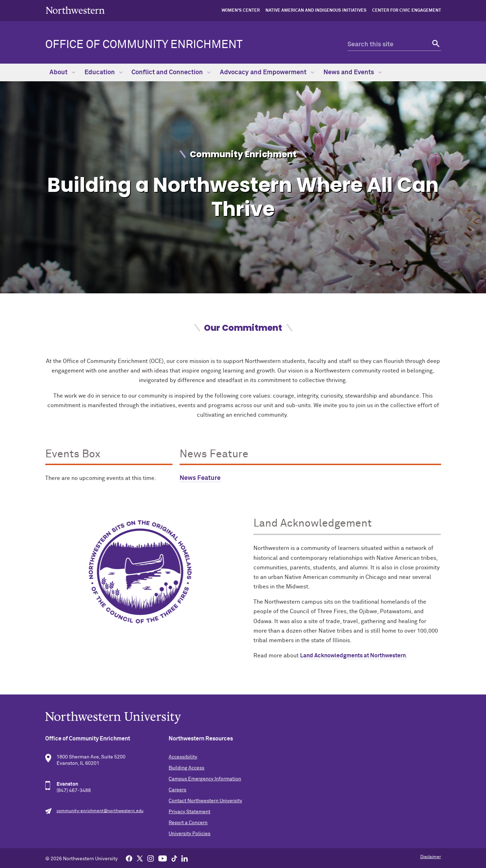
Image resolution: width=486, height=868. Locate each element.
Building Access (186, 768)
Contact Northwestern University (205, 801)
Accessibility (183, 757)
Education (104, 72)
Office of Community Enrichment (144, 45)
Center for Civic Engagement (407, 11)
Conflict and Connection (171, 72)
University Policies (189, 834)
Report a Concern (188, 823)
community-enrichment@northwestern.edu (100, 811)
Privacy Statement (189, 812)
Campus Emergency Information (205, 779)
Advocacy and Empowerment (267, 72)
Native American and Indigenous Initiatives (316, 11)
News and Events (353, 72)
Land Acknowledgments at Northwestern (353, 656)
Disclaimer (431, 857)
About (62, 72)
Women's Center (241, 11)
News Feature (200, 478)
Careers (177, 790)
